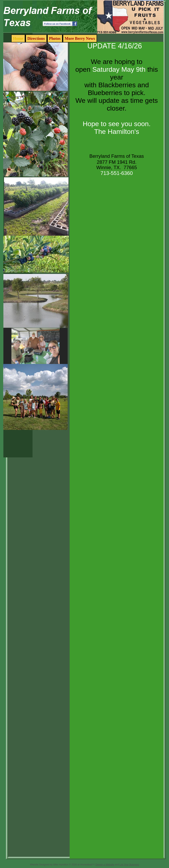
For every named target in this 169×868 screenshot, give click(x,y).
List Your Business (129, 865)
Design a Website (105, 865)
